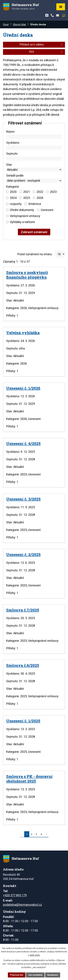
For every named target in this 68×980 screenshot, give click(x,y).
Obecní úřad (19, 24)
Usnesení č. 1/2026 (23, 388)
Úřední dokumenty (22, 210)
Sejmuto (12, 154)
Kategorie (13, 187)
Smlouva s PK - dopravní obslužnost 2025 (29, 779)
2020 (13, 192)
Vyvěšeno (13, 143)
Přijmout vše (17, 975)
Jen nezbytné (35, 975)
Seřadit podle (15, 175)
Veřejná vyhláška (23, 333)
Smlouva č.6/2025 (23, 665)
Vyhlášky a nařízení (22, 222)
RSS (46, 52)
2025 (27, 198)
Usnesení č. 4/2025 (23, 443)
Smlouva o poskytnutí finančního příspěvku (27, 275)
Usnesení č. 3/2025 (23, 499)
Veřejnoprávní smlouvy (25, 216)
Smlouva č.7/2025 (23, 610)
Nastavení (53, 975)
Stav (9, 165)
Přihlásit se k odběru (41, 45)
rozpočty (16, 204)
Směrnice (35, 204)
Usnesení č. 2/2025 (23, 554)
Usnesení (47, 210)
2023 (53, 192)
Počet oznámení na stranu (35, 254)
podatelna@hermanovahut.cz (22, 905)
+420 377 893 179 (15, 895)
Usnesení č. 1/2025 (23, 721)
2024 (13, 198)
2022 (40, 192)
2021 (27, 192)
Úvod (6, 24)
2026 (40, 198)
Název (10, 132)
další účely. (35, 955)
